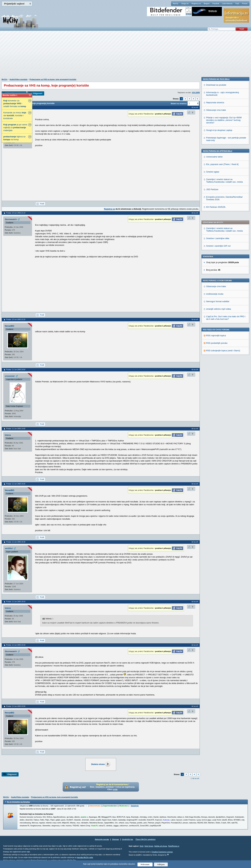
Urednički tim (128, 839)
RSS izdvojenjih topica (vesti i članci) (223, 256)
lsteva (8, 435)
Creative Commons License (162, 852)
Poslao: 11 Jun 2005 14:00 (16, 429)
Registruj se (196, 4)
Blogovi (207, 4)
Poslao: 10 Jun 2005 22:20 (16, 319)
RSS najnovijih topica (216, 241)
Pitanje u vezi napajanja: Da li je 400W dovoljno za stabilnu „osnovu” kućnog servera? (224, 308)
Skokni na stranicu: (179, 104)
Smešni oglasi (213, 359)
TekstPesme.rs (174, 846)
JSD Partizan (212, 377)
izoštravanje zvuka (215, 199)
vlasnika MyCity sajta (85, 858)
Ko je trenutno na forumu (18, 802)
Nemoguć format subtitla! (218, 207)
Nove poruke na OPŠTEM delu (218, 338)
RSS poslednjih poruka (217, 248)
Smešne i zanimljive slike (218, 144)
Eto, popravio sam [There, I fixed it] (222, 352)
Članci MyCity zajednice (146, 839)
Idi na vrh (196, 778)
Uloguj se (185, 4)
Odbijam (161, 864)
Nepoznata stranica (215, 290)
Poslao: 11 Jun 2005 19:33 (16, 602)
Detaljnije (135, 806)
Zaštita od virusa (161, 846)
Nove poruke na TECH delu (216, 267)
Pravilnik (216, 4)
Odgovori (38, 93)
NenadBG (10, 326)
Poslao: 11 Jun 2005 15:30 (16, 542)
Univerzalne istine (214, 344)
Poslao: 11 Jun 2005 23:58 (16, 706)
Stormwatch (11, 219)
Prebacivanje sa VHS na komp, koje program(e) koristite (53, 79)
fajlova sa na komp (14, 138)
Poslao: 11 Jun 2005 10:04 (16, 370)
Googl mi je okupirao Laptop (219, 318)
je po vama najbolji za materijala (15, 127)
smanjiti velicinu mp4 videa (219, 214)
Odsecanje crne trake (216, 192)
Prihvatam (145, 864)
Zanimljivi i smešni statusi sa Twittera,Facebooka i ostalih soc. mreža (224, 135)
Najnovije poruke (102, 839)
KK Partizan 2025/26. (216, 395)
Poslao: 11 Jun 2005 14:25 (16, 484)
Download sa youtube (216, 272)
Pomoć (245, 4)
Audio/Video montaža (18, 79)
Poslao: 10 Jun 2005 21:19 (16, 213)
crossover (10, 376)
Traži (237, 4)
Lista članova (227, 4)
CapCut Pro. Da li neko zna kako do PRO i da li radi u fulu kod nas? (226, 223)
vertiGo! (9, 548)
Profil (42, 204)
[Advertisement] (125, 56)
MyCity (176, 4)
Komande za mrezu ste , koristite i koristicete (15, 115)
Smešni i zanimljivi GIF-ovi (218, 151)
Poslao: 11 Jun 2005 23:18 (16, 645)
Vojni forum (149, 846)
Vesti (141, 846)
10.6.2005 (196, 92)
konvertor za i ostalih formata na (15, 103)
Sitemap (115, 839)
